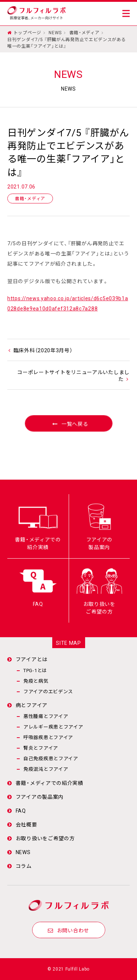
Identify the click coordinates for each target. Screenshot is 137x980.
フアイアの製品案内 (40, 797)
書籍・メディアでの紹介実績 (50, 783)
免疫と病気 (36, 681)
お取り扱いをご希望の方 (45, 838)
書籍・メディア (85, 32)
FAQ (21, 810)
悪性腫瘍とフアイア (46, 716)
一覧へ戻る (68, 424)
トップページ (27, 32)
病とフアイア (32, 705)
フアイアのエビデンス (48, 691)
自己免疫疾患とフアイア (51, 758)
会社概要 (26, 824)
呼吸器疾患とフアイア (48, 737)
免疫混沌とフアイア (46, 769)
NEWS (55, 32)
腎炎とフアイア (41, 748)
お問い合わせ (68, 930)
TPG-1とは (35, 670)
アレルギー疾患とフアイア (53, 727)
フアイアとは (32, 659)
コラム (24, 866)
